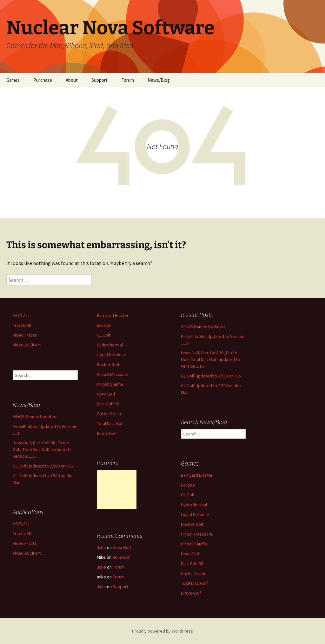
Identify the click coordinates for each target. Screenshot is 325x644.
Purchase (43, 80)
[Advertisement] (117, 489)
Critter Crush (109, 414)
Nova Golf (106, 394)
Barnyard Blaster (113, 315)
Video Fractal (25, 335)
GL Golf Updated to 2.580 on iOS (211, 376)
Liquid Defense (111, 355)
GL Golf (104, 335)
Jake (101, 547)
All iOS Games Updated (203, 326)
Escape (104, 325)
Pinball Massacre (113, 374)
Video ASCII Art (27, 345)
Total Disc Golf (110, 423)
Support (99, 80)
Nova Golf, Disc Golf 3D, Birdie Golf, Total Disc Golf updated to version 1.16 (210, 359)
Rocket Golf (108, 364)
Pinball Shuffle (110, 384)
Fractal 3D (22, 325)
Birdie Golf (107, 433)
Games (13, 80)
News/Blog (159, 80)
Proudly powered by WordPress (162, 631)
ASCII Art (21, 315)
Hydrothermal (110, 345)
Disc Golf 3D (108, 404)
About (72, 80)
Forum (128, 80)
